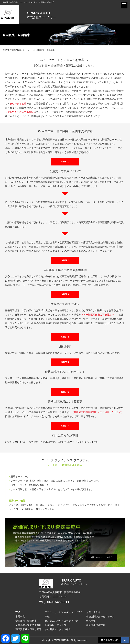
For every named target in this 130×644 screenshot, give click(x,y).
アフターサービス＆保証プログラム (64, 612)
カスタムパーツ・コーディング (61, 621)
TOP (18, 612)
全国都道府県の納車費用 (28, 625)
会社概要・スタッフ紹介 (58, 629)
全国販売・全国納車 (26, 621)
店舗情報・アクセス (56, 625)
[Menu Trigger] (124, 5)
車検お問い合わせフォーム (100, 616)
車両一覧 (20, 616)
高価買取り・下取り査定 (28, 629)
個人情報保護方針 (96, 625)
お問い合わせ (93, 612)
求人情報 (91, 621)
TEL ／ (54, 602)
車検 (47, 616)
